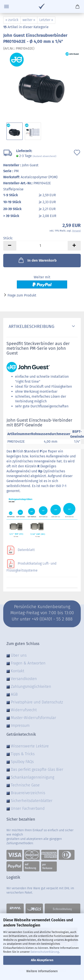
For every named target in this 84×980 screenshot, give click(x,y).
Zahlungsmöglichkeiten (31, 687)
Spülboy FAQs (22, 762)
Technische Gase (25, 785)
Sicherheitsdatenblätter (32, 801)
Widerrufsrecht (24, 710)
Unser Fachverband (28, 808)
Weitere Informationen (42, 971)
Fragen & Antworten (28, 663)
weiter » (29, 20)
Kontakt (17, 671)
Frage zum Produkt (22, 295)
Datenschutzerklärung (45, 952)
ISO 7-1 (61, 486)
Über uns (19, 655)
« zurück (12, 20)
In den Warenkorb (37, 260)
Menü (6, 6)
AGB (14, 694)
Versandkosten (24, 679)
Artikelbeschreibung (30, 326)
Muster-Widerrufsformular (33, 718)
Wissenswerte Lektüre (30, 746)
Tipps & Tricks (23, 754)
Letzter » (46, 20)
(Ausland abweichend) (44, 156)
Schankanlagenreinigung (32, 777)
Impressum (20, 726)
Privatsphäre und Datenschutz (37, 702)
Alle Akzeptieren (42, 960)
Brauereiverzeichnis (28, 793)
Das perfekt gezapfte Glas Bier (37, 769)
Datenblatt (26, 550)
